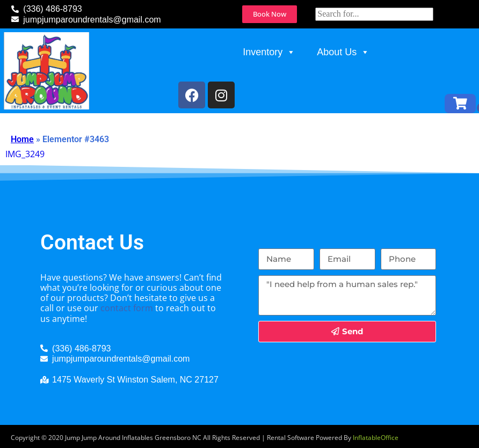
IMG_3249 (25, 154)
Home (22, 139)
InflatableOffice (376, 438)
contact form (127, 308)
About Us (343, 52)
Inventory (269, 52)
